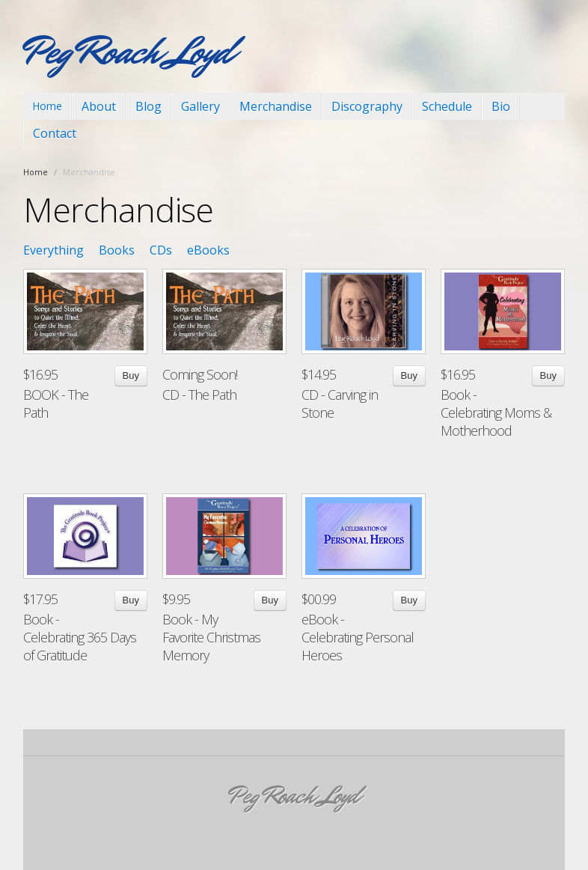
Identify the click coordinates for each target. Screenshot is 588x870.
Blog (148, 106)
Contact (55, 133)
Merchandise (276, 106)
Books (117, 250)
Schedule (447, 106)
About (99, 106)
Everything (53, 250)
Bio (501, 106)
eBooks (208, 250)
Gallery (200, 106)
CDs (161, 250)
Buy (131, 375)
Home (47, 106)
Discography (367, 106)
